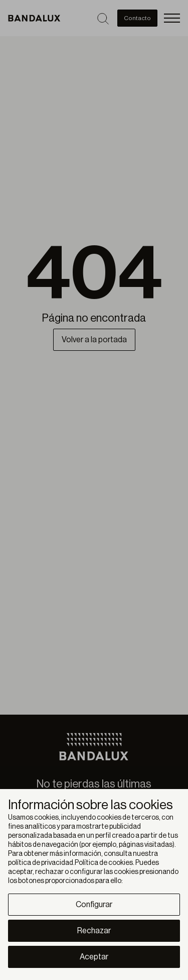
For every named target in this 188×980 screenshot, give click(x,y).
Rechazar (94, 931)
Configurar (94, 905)
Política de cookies (104, 863)
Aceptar (94, 957)
